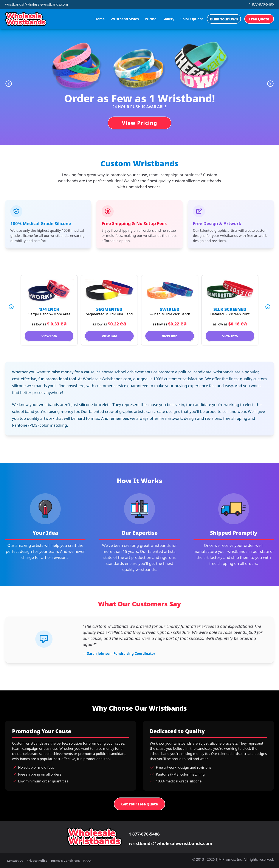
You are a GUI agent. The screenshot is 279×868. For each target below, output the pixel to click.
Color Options (192, 19)
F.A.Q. (87, 861)
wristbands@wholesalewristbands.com (37, 4)
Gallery (168, 19)
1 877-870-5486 (261, 4)
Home (100, 19)
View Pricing (139, 123)
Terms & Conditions (65, 861)
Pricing (151, 19)
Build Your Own (224, 19)
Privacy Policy (37, 861)
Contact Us (15, 861)
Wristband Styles (125, 19)
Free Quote (259, 19)
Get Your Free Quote (139, 804)
